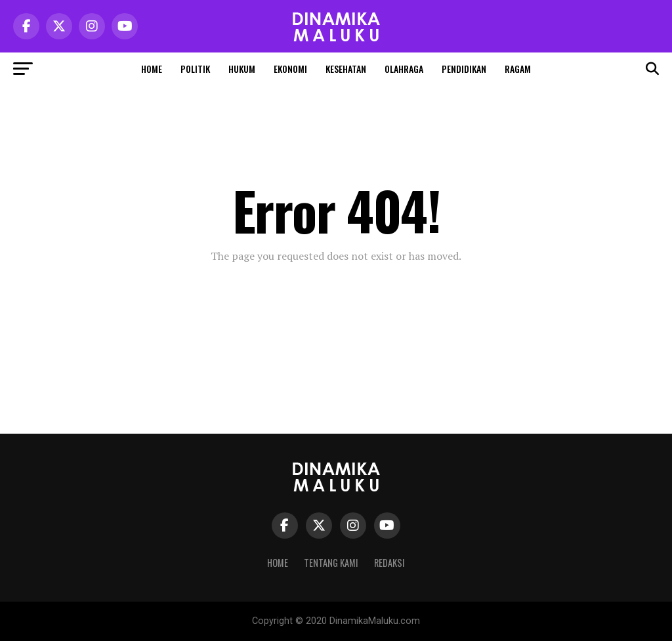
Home (152, 69)
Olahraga (404, 69)
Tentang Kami (331, 563)
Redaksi (389, 563)
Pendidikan (464, 69)
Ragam (518, 69)
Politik (195, 69)
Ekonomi (290, 69)
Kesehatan (346, 69)
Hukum (242, 69)
